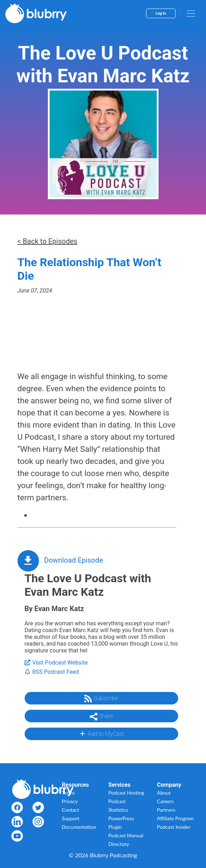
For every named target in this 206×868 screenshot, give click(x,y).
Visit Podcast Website (56, 663)
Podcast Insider (174, 827)
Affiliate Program (175, 818)
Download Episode (74, 560)
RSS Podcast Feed (52, 672)
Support (71, 818)
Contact (71, 810)
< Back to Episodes (47, 241)
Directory (119, 844)
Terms (68, 793)
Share (101, 717)
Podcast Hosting (126, 793)
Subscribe (101, 699)
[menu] (191, 14)
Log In (161, 13)
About (164, 793)
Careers (165, 801)
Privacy (70, 801)
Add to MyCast (101, 734)
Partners (166, 810)
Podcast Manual (126, 835)
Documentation (79, 827)
